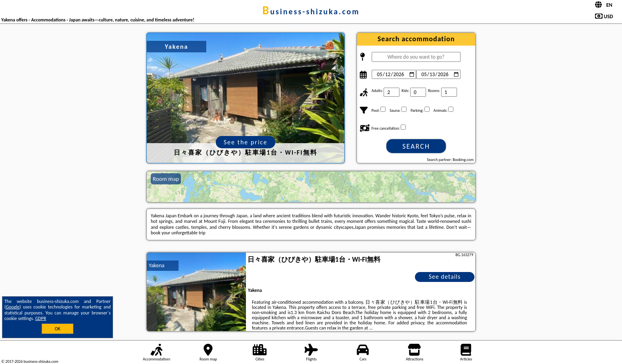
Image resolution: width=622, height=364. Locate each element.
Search (416, 146)
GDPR (41, 318)
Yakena (157, 265)
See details (445, 277)
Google (13, 307)
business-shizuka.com (311, 11)
